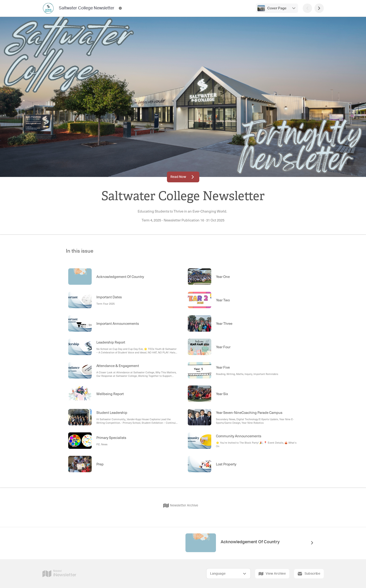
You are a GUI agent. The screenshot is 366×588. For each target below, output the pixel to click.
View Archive (272, 574)
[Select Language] (228, 574)
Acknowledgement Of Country (250, 542)
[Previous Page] (307, 8)
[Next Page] (319, 8)
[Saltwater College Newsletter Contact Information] (120, 8)
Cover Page (277, 8)
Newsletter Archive (181, 506)
